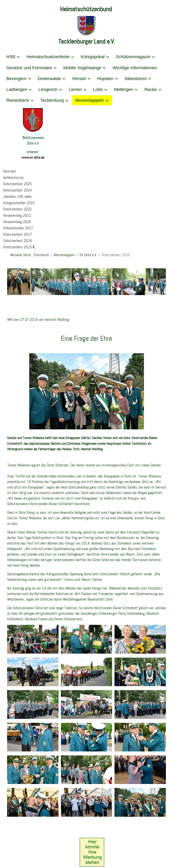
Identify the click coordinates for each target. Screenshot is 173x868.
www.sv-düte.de (33, 157)
